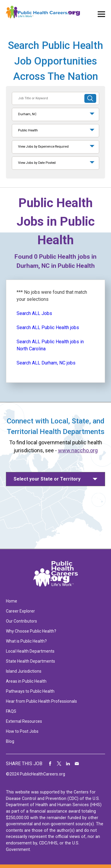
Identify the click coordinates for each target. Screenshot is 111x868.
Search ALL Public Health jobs (48, 327)
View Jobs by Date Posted (37, 163)
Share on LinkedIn (68, 764)
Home (12, 601)
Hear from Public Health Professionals (41, 701)
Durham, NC (27, 114)
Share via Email (77, 764)
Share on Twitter (59, 764)
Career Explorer (20, 611)
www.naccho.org (78, 450)
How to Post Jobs (22, 731)
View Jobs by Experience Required (43, 147)
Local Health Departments (30, 651)
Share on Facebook (50, 764)
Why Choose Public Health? (31, 631)
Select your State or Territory (47, 479)
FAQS (11, 711)
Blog (10, 741)
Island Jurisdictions (24, 671)
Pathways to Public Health (30, 691)
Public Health (28, 130)
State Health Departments (30, 661)
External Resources (24, 721)
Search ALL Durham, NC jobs (46, 363)
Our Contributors (21, 621)
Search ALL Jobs (34, 313)
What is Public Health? (26, 641)
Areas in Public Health (26, 681)
